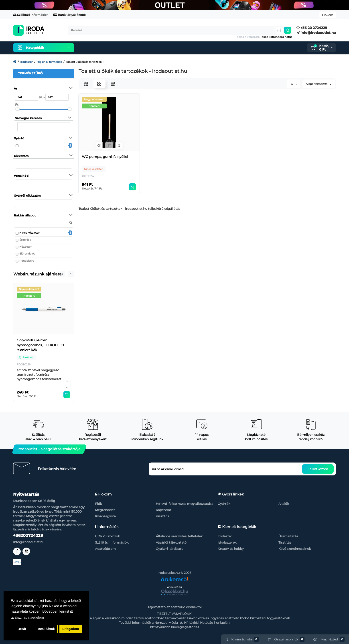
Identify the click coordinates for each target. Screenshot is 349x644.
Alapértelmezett (319, 84)
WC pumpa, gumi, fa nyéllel (105, 157)
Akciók (284, 504)
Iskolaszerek (227, 542)
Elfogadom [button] (71, 629)
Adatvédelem (105, 549)
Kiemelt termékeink (99, 48)
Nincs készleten (30, 233)
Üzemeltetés (288, 536)
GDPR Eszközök (107, 536)
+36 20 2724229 (312, 28)
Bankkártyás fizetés (70, 15)
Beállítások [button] (46, 629)
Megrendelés (105, 510)
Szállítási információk (31, 15)
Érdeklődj (26, 240)
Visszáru (162, 516)
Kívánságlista (105, 516)
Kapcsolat (163, 510)
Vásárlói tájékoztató (171, 542)
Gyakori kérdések (169, 549)
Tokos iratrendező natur (276, 37)
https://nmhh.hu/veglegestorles (174, 627)
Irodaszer (225, 536)
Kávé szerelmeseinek (295, 549)
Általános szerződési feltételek (179, 536)
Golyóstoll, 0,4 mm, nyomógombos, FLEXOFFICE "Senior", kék (41, 345)
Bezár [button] (22, 629)
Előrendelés (27, 254)
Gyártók (224, 504)
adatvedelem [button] (34, 617)
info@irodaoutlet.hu (316, 33)
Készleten (26, 247)
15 (294, 84)
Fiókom (328, 15)
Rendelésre (27, 261)
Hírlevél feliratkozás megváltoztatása (185, 504)
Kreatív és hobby (231, 549)
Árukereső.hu (174, 587)
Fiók (98, 504)
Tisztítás (285, 542)
